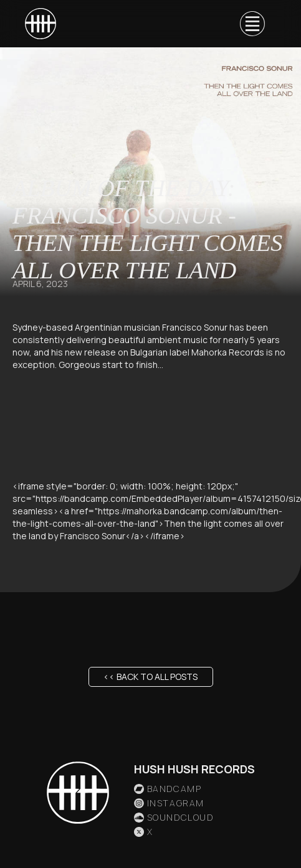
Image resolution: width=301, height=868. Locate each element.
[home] (41, 24)
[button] (252, 24)
